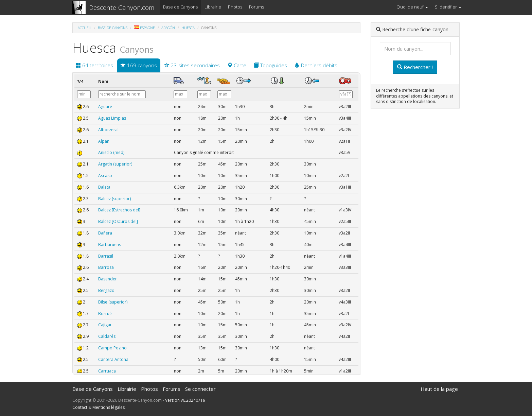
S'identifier (448, 7)
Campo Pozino (112, 348)
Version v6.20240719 (185, 400)
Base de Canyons (180, 7)
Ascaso (105, 176)
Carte (237, 65)
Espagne (144, 28)
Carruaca (107, 371)
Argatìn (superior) (115, 164)
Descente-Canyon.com (122, 7)
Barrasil (106, 256)
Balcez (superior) (114, 199)
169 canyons (139, 65)
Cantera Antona (113, 359)
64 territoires (94, 65)
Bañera (105, 233)
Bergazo (106, 290)
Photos (235, 7)
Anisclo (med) (111, 152)
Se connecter (200, 389)
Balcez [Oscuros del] (118, 221)
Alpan (104, 141)
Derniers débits (316, 65)
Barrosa (106, 267)
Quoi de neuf (412, 7)
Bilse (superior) (113, 302)
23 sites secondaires (192, 65)
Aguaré (105, 107)
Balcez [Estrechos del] (119, 210)
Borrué (105, 314)
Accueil (85, 28)
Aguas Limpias (112, 118)
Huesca (188, 28)
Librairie (213, 7)
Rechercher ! (415, 67)
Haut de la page (439, 389)
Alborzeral (108, 130)
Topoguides (270, 65)
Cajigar (105, 325)
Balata (104, 187)
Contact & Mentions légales (99, 407)
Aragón (168, 28)
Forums (256, 7)
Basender (108, 279)
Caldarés (107, 336)
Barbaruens (110, 245)
